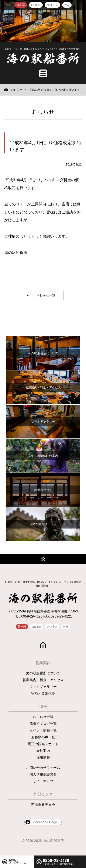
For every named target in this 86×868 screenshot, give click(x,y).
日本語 (21, 5)
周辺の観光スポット (43, 744)
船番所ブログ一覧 (43, 724)
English (36, 5)
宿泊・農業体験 (43, 693)
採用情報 (43, 757)
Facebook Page (45, 822)
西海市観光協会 (43, 805)
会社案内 (43, 751)
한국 (67, 5)
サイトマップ (43, 781)
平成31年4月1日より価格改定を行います (54, 90)
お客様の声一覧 (43, 737)
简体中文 (52, 5)
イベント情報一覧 (43, 730)
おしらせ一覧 (44, 295)
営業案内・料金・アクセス (43, 680)
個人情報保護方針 (43, 774)
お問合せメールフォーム (17, 862)
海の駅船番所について (43, 673)
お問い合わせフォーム (43, 768)
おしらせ (17, 90)
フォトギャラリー (43, 687)
